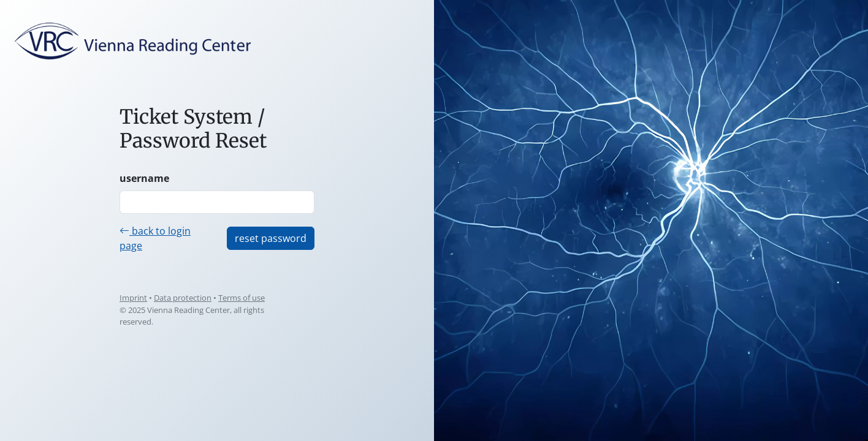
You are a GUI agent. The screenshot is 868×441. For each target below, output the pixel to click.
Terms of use (242, 298)
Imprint (133, 298)
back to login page (155, 238)
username (144, 178)
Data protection (183, 298)
